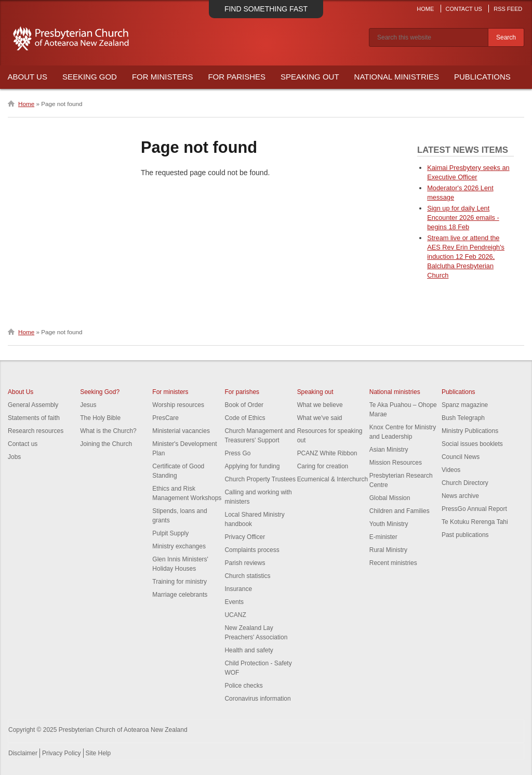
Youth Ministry (389, 524)
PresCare (165, 418)
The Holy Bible (100, 418)
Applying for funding (252, 466)
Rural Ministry (388, 550)
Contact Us (464, 9)
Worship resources (178, 405)
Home (425, 9)
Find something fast (266, 9)
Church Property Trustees (260, 479)
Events (234, 602)
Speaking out (315, 392)
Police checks (243, 686)
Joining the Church (106, 444)
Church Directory (465, 483)
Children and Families (400, 511)
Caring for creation (323, 466)
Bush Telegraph (463, 418)
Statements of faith (34, 418)
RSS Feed (508, 9)
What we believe (320, 405)
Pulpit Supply (170, 533)
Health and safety (249, 650)
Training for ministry (179, 582)
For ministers (170, 392)
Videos (451, 470)
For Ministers (163, 77)
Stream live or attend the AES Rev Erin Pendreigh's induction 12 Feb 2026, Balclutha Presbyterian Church (466, 257)
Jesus (88, 405)
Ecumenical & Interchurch (333, 479)
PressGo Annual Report (474, 509)
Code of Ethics (245, 418)
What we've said (320, 418)
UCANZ (235, 615)
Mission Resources (396, 463)
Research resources (36, 431)
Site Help (98, 753)
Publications (482, 77)
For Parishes (237, 77)
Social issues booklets (472, 444)
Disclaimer (23, 753)
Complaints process (252, 550)
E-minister (383, 537)
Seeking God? (100, 392)
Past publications (465, 535)
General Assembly (33, 405)
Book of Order (244, 405)
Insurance (238, 589)
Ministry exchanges (179, 546)
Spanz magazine (465, 405)
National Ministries (397, 77)
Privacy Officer (245, 537)
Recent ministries (393, 563)
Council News (461, 457)
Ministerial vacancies (181, 431)
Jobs (14, 457)
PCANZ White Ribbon (327, 453)
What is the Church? (108, 431)
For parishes (242, 392)
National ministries (395, 392)
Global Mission (390, 498)
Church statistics (247, 576)
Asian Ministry (389, 450)
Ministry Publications (470, 431)
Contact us (23, 444)
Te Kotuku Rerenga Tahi (475, 522)
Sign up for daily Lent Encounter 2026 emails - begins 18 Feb (463, 218)
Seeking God (90, 77)
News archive (460, 496)
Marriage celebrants (180, 595)
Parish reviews (245, 563)
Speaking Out (310, 77)
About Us (28, 77)
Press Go (237, 453)
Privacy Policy (62, 753)
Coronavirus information (257, 699)
